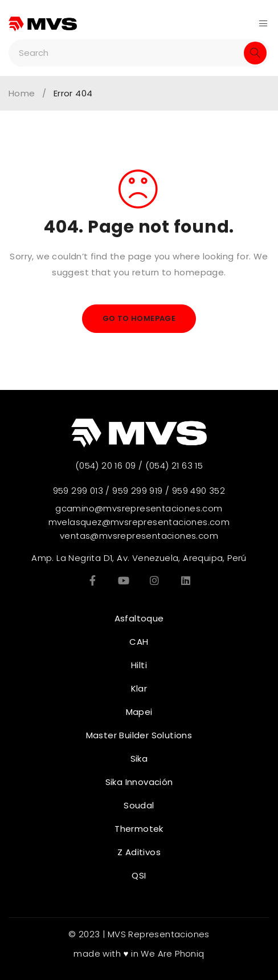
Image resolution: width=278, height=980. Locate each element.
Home (22, 93)
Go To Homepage (139, 318)
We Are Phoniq (172, 953)
